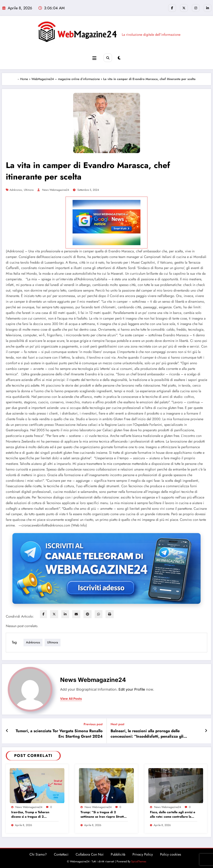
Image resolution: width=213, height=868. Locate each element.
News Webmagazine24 (56, 190)
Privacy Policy (143, 854)
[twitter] (54, 614)
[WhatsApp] (99, 614)
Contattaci (61, 854)
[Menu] (94, 58)
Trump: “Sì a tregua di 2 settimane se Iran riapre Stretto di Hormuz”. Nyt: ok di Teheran (103, 814)
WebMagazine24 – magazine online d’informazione (66, 79)
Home (24, 79)
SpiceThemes (139, 861)
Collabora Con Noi (90, 854)
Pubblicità (118, 854)
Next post (117, 724)
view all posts (71, 699)
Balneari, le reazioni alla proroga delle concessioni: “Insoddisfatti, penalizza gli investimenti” (147, 734)
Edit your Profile (132, 689)
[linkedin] (65, 614)
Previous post (93, 724)
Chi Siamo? (38, 854)
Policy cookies (171, 854)
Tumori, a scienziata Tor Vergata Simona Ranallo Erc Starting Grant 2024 (59, 734)
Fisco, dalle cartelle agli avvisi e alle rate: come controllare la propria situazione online (173, 814)
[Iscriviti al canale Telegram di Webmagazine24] (106, 568)
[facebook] (43, 614)
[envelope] (76, 614)
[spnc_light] (119, 58)
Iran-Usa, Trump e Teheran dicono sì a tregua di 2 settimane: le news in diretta (31, 814)
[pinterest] (87, 614)
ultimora (29, 190)
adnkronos (16, 190)
